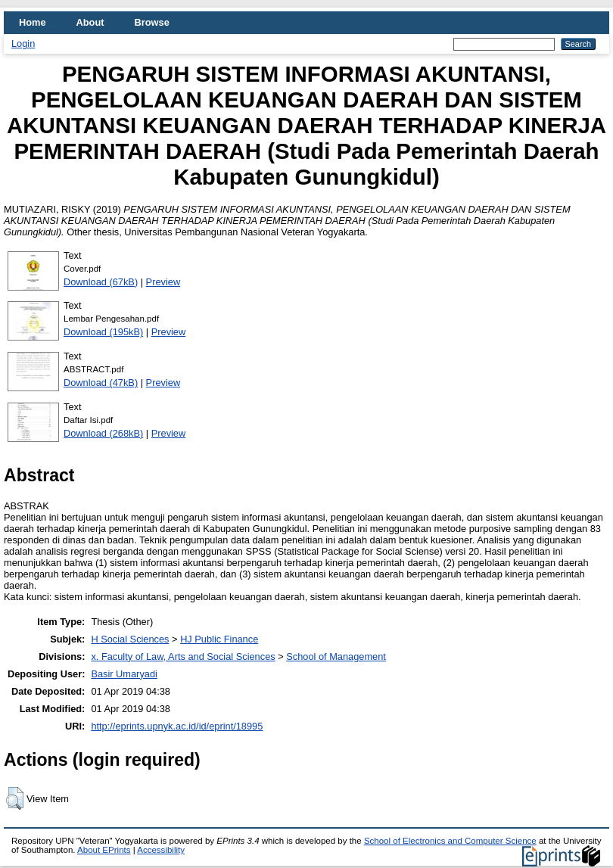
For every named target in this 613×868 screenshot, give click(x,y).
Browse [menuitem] (152, 22)
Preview (163, 282)
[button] (15, 798)
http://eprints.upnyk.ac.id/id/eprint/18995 (177, 726)
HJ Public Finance (219, 639)
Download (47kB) (101, 383)
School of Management (336, 656)
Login (23, 44)
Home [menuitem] (33, 22)
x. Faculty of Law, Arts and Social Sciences (183, 656)
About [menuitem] (90, 22)
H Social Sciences (130, 639)
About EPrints (104, 850)
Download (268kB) (103, 433)
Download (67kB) (101, 282)
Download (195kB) (103, 332)
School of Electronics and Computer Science (450, 841)
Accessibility (161, 850)
